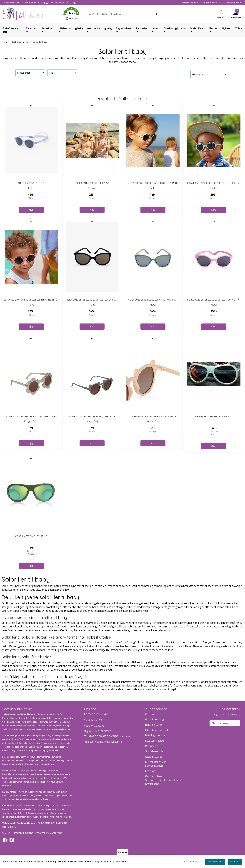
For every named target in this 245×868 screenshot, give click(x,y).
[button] (71, 14)
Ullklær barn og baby (71, 28)
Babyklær (31, 28)
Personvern (152, 746)
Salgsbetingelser (155, 741)
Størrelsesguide (189, 3)
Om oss (150, 714)
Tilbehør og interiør (175, 28)
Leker (155, 28)
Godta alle (235, 862)
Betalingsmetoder (156, 735)
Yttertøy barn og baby (99, 28)
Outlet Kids (196, 28)
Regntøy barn (124, 28)
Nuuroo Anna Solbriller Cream (92, 183)
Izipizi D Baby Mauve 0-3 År (31, 183)
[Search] (122, 14)
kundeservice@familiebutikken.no (103, 742)
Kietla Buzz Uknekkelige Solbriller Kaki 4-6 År (153, 300)
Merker (213, 28)
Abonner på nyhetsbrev (225, 723)
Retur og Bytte (154, 725)
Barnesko (141, 28)
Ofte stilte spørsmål (157, 730)
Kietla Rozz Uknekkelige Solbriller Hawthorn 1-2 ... (31, 300)
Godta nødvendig (215, 862)
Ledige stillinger (154, 757)
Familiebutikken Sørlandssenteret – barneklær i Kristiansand (163, 780)
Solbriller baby (39, 42)
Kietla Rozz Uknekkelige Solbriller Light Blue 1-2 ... (214, 183)
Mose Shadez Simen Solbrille (31, 536)
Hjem (4, 42)
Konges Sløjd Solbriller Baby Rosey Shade (153, 417)
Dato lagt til (197, 75)
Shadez (137, 58)
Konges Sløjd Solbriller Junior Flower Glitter (31, 417)
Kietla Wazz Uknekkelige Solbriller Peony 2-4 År (214, 300)
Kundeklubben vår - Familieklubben (221, 3)
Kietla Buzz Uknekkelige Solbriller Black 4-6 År (92, 300)
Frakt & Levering (155, 720)
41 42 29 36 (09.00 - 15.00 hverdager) (110, 736)
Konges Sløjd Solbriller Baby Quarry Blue (92, 417)
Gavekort (150, 771)
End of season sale (11, 30)
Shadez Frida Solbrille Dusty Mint (214, 417)
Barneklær (48, 28)
